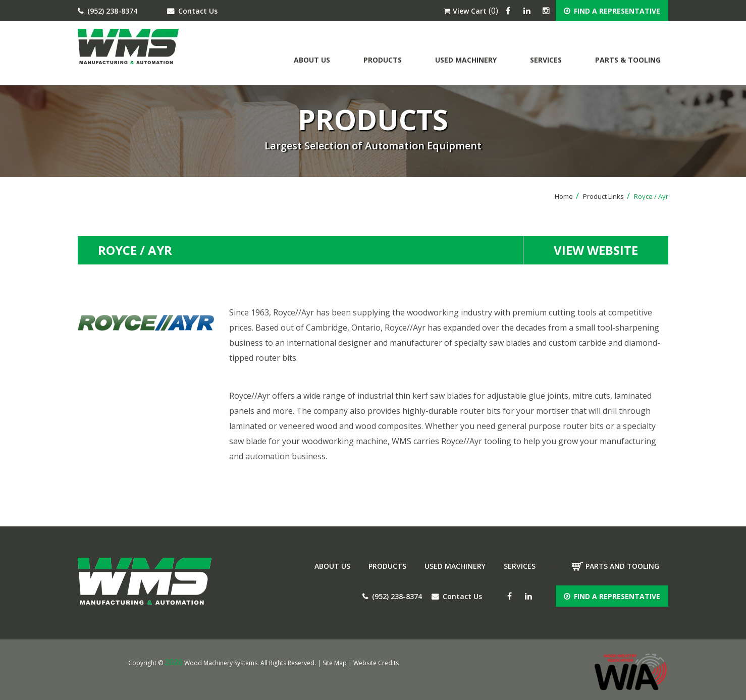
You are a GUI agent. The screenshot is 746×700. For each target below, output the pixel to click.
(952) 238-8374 (108, 11)
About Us (312, 60)
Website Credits (376, 663)
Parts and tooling (622, 566)
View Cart (465, 11)
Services (546, 60)
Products (383, 60)
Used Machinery (466, 60)
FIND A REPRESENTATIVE (612, 11)
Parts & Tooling (628, 60)
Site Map (335, 663)
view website (596, 250)
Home (567, 196)
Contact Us (192, 11)
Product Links (606, 196)
